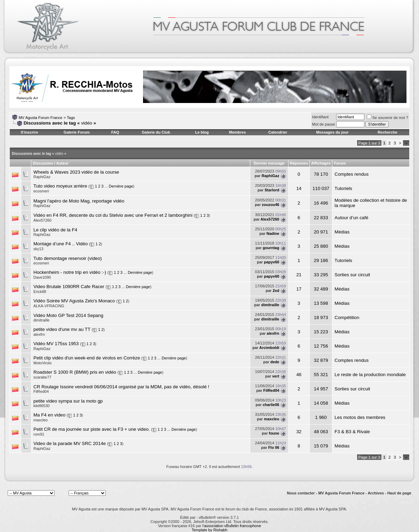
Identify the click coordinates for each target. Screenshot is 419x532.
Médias (342, 232)
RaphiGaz (42, 177)
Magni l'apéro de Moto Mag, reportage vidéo (79, 201)
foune (274, 433)
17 (299, 289)
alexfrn (273, 333)
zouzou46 (270, 205)
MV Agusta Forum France (41, 118)
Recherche (387, 132)
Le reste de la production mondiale (370, 375)
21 (299, 275)
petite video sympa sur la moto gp (68, 401)
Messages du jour (332, 132)
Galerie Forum (77, 132)
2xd (276, 291)
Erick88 (40, 292)
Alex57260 (42, 220)
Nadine (273, 233)
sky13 (38, 249)
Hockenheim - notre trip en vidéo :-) (70, 272)
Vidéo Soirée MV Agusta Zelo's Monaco (74, 301)
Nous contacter (301, 493)
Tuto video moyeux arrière (60, 186)
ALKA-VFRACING (49, 306)
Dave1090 (42, 277)
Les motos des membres (360, 417)
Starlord (272, 190)
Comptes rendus (351, 174)
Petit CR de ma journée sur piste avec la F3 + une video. (92, 429)
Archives (376, 493)
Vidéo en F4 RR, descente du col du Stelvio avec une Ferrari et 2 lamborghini (113, 215)
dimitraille (270, 305)
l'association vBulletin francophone (232, 526)
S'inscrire (30, 132)
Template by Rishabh (210, 530)
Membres (237, 132)
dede (275, 362)
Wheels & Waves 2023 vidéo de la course (76, 172)
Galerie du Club (156, 132)
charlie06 (271, 405)
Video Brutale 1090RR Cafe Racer (69, 287)
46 (299, 375)
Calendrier (278, 132)
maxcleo (271, 419)
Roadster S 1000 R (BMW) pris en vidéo (75, 372)
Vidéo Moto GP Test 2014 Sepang (68, 315)
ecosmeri (41, 191)
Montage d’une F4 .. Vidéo (61, 244)
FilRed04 (271, 390)
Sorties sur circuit (352, 275)
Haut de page (399, 493)
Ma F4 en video (49, 415)
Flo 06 (274, 447)
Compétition (347, 317)
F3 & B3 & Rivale (352, 432)
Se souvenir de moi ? (388, 118)
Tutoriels (343, 188)
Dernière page (121, 186)
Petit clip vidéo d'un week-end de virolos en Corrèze (87, 358)
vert (276, 376)
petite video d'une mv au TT (62, 329)
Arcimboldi (269, 348)
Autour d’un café (351, 218)
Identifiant (321, 117)
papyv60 (271, 262)
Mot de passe (324, 124)
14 (299, 188)
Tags (71, 118)
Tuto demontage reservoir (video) (68, 258)
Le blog (202, 132)
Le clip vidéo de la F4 (55, 230)
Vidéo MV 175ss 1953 (56, 344)
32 (299, 432)
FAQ (115, 132)
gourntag (271, 248)
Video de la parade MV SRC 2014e (70, 443)
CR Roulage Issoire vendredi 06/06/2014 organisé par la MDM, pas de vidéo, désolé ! (121, 387)
